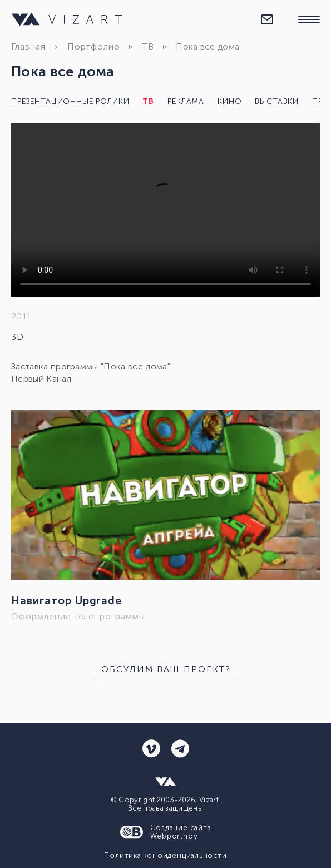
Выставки (277, 102)
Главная (28, 46)
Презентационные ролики (70, 102)
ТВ (148, 46)
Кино (229, 102)
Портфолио (94, 46)
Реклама (186, 102)
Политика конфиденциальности (165, 855)
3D (18, 337)
